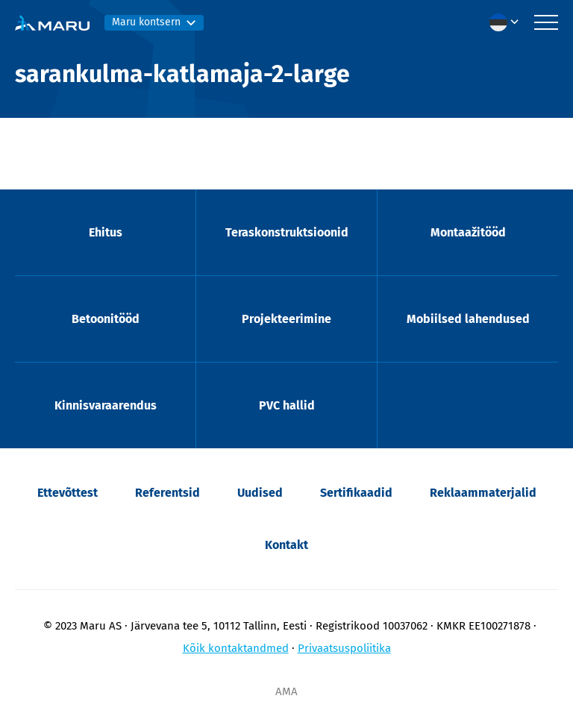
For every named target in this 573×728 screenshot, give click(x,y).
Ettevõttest (68, 493)
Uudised (260, 493)
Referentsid (167, 493)
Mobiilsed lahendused (468, 319)
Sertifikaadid (356, 493)
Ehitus (106, 232)
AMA (286, 691)
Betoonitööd (106, 319)
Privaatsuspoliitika (344, 648)
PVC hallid (287, 405)
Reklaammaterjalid (483, 493)
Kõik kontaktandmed (236, 648)
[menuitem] (508, 22)
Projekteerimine (286, 319)
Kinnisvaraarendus (106, 405)
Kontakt (286, 545)
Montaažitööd (468, 232)
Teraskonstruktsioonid (287, 232)
